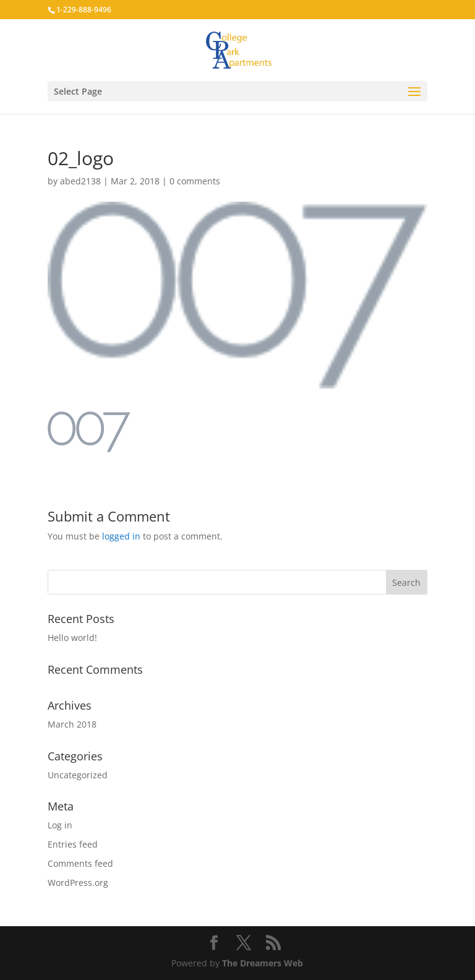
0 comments (195, 181)
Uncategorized (78, 775)
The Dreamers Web (263, 963)
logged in (121, 536)
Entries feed (73, 844)
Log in (60, 825)
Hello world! (72, 638)
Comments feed (80, 863)
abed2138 (80, 181)
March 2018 (72, 724)
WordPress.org (78, 883)
